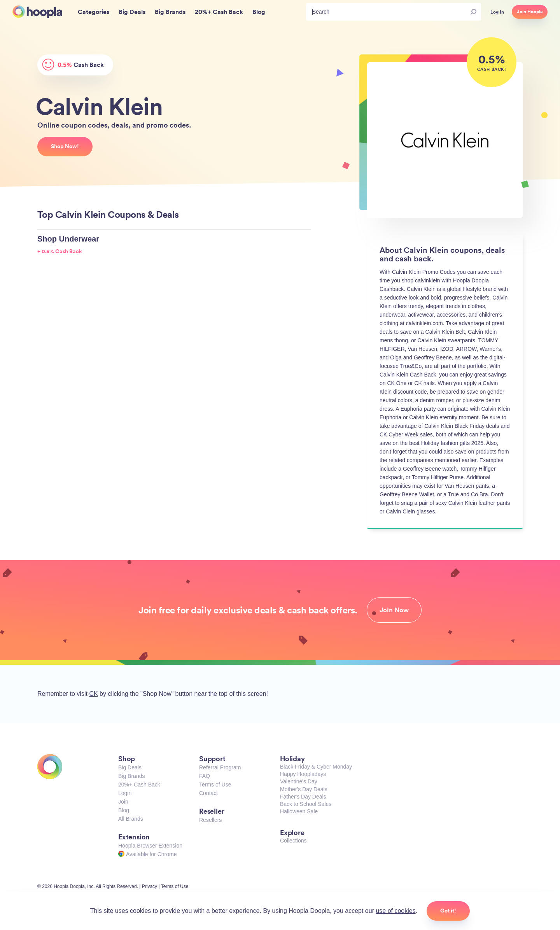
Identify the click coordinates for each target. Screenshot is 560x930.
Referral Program (220, 767)
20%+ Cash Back (139, 785)
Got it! (448, 911)
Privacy (150, 886)
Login (125, 793)
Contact (208, 793)
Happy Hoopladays (303, 774)
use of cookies (395, 911)
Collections (293, 841)
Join (123, 802)
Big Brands (131, 776)
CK (93, 694)
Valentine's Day (299, 781)
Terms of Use (215, 785)
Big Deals (130, 767)
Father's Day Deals (303, 797)
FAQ (205, 776)
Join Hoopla (530, 12)
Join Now (394, 610)
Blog (124, 810)
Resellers (210, 820)
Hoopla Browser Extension (150, 846)
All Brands (131, 819)
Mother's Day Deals (304, 789)
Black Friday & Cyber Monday (316, 767)
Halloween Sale (299, 811)
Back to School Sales (306, 804)
